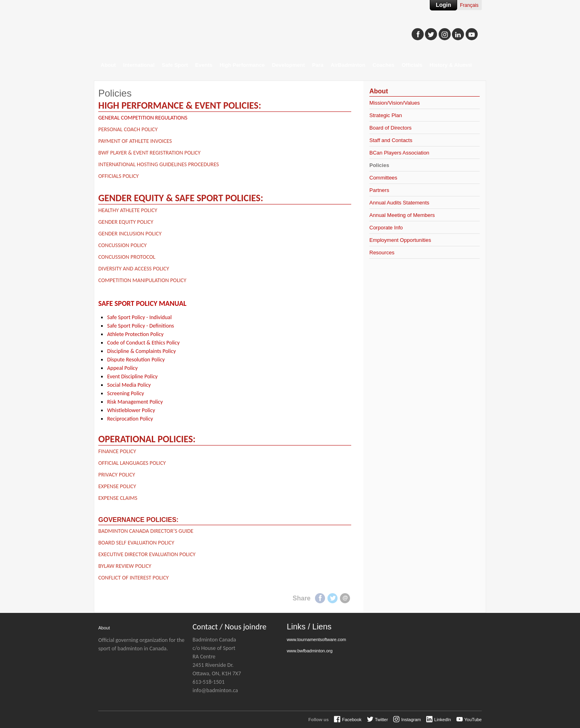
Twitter (332, 598)
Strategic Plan (386, 115)
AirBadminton (348, 65)
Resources (382, 253)
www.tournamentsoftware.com (316, 639)
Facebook (320, 598)
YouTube (473, 720)
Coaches (383, 65)
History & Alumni (451, 65)
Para (318, 65)
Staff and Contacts (391, 140)
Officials (412, 65)
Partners (379, 190)
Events (204, 65)
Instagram (411, 720)
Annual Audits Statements (399, 203)
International (139, 65)
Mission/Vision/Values (395, 103)
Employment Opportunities (400, 240)
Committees (383, 178)
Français (469, 5)
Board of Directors (390, 128)
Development (288, 65)
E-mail (345, 598)
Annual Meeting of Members (402, 215)
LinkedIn (443, 720)
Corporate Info (386, 228)
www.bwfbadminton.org (310, 651)
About (108, 65)
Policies (379, 165)
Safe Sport (175, 65)
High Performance (242, 65)
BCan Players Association (399, 153)
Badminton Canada (175, 31)
